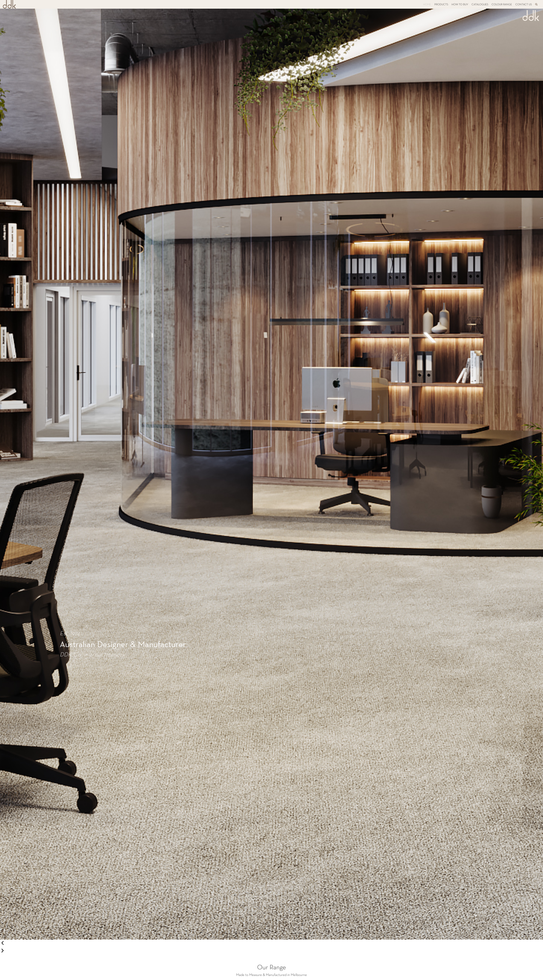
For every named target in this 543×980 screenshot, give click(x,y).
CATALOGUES (480, 5)
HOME (427, 5)
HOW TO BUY (460, 5)
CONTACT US (524, 5)
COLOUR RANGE (502, 5)
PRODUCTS (441, 5)
